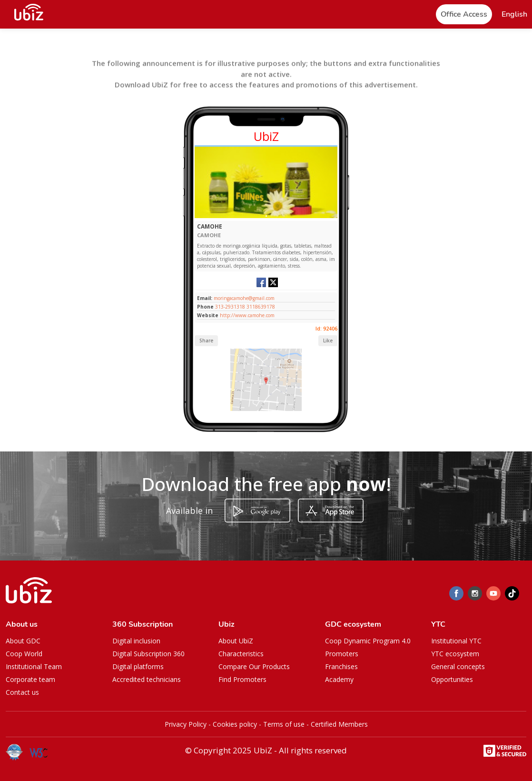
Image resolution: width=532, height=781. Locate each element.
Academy (339, 679)
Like (328, 340)
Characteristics (241, 654)
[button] (514, 15)
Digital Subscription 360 (148, 654)
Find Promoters (242, 679)
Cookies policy (235, 724)
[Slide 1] (266, 216)
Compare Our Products (254, 666)
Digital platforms (138, 666)
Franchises (341, 666)
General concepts (458, 666)
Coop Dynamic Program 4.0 (368, 641)
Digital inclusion (136, 641)
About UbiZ (236, 641)
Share (206, 340)
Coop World (24, 654)
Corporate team (30, 679)
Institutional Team (34, 666)
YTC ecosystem (455, 654)
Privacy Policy (186, 724)
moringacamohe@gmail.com (243, 298)
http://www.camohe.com (247, 315)
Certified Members (339, 724)
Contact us (22, 692)
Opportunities (452, 679)
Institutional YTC (456, 641)
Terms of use (284, 724)
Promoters (342, 654)
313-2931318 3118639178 (245, 307)
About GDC (23, 641)
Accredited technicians (147, 679)
